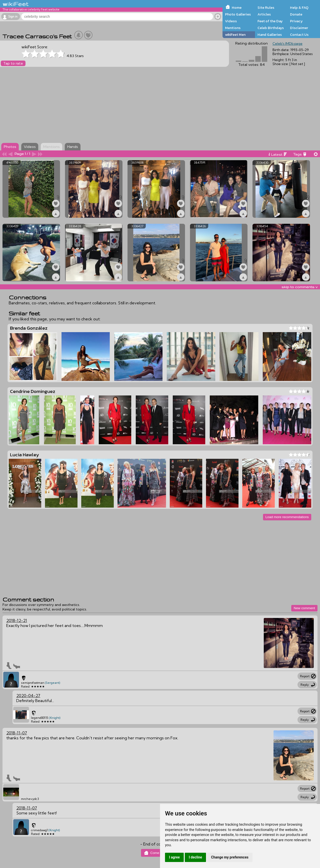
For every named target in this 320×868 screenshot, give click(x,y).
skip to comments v (299, 287)
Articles (264, 14)
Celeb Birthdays (271, 28)
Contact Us (299, 35)
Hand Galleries (270, 35)
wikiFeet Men (235, 35)
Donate (296, 14)
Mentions (233, 28)
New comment (304, 608)
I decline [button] (195, 857)
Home (237, 8)
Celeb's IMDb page (287, 44)
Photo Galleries (238, 14)
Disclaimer (299, 28)
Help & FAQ (299, 8)
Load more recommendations (287, 517)
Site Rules (266, 8)
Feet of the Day (270, 21)
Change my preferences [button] (230, 857)
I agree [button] (174, 857)
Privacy (296, 21)
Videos (231, 21)
